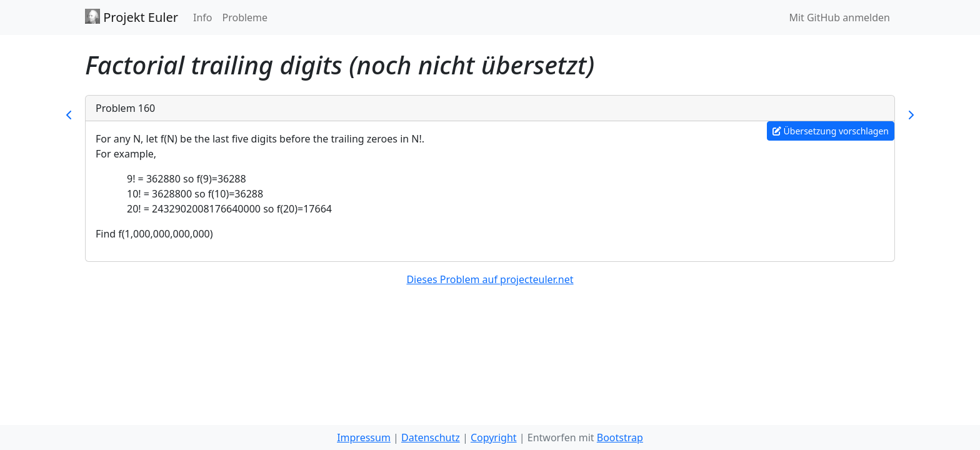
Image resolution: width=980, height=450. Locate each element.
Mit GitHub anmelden (839, 17)
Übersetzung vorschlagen (831, 131)
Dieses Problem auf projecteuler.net (490, 279)
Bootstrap (620, 437)
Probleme (245, 17)
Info (203, 17)
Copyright (494, 437)
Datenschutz (431, 437)
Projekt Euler (132, 17)
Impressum (364, 437)
